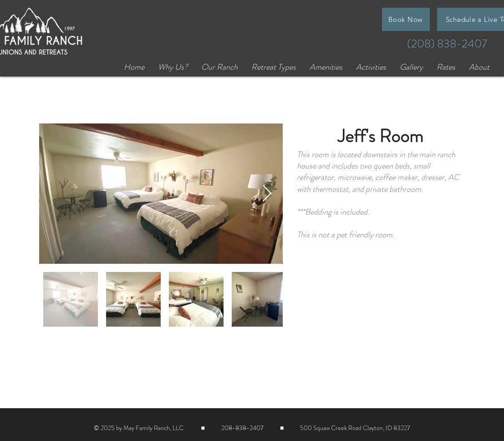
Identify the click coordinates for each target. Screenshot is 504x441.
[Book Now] (406, 19)
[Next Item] (267, 194)
